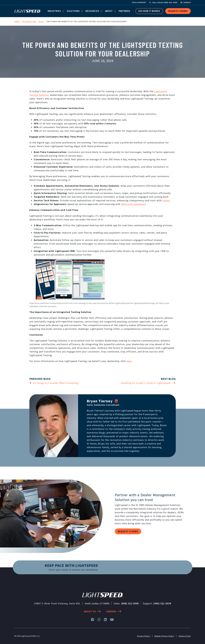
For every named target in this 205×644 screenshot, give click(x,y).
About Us (92, 611)
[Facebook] (93, 620)
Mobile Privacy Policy (164, 636)
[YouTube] (112, 620)
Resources (93, 11)
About (109, 11)
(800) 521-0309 (130, 603)
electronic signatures (134, 204)
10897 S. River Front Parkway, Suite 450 (57, 603)
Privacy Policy (144, 636)
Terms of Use (185, 636)
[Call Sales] (163, 3)
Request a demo (128, 531)
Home (17, 21)
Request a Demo (178, 11)
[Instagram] (99, 620)
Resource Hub (29, 21)
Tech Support (139, 2)
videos (166, 200)
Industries (55, 11)
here (129, 361)
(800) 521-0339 (162, 603)
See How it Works (149, 11)
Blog (41, 21)
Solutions (74, 11)
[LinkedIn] (116, 401)
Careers (114, 611)
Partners (124, 11)
